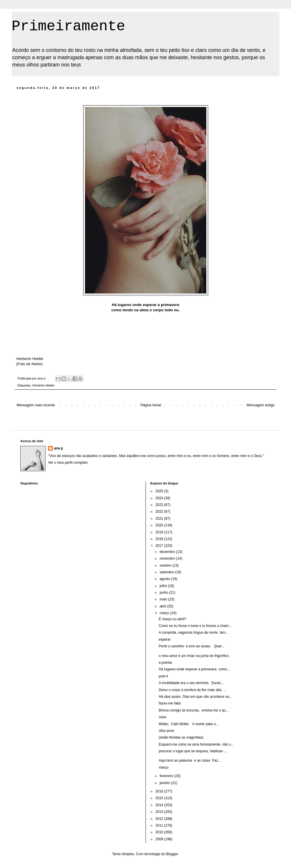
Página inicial (151, 405)
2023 (160, 505)
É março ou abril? (172, 619)
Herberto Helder (44, 385)
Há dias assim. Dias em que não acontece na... (195, 697)
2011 (160, 825)
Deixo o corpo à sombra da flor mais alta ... (192, 690)
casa (162, 717)
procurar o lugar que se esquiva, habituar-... (192, 751)
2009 (160, 839)
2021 (160, 519)
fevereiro (167, 776)
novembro (168, 558)
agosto (165, 579)
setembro (167, 572)
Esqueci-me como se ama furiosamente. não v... (196, 744)
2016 (160, 791)
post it (163, 676)
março (165, 613)
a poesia (165, 663)
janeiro (165, 783)
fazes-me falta (170, 703)
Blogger (172, 854)
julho (164, 586)
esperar (165, 639)
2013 (160, 812)
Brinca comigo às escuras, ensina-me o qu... (194, 710)
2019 (160, 532)
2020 (160, 525)
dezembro (168, 552)
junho (164, 593)
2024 (160, 498)
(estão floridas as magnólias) (181, 737)
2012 (160, 819)
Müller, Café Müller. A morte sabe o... (189, 724)
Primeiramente (68, 26)
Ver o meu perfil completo (68, 463)
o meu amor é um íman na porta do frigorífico (194, 656)
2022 (160, 512)
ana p (58, 448)
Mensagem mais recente (36, 405)
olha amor (166, 731)
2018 (160, 539)
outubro (166, 565)
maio (164, 599)
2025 (160, 491)
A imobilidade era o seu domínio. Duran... (191, 683)
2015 (160, 798)
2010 (160, 832)
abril (163, 606)
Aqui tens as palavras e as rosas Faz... (190, 760)
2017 (160, 546)
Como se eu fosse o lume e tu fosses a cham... (195, 626)
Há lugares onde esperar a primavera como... (194, 669)
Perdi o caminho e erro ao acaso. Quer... (191, 646)
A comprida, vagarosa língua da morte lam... (193, 632)
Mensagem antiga (261, 405)
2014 (160, 805)
